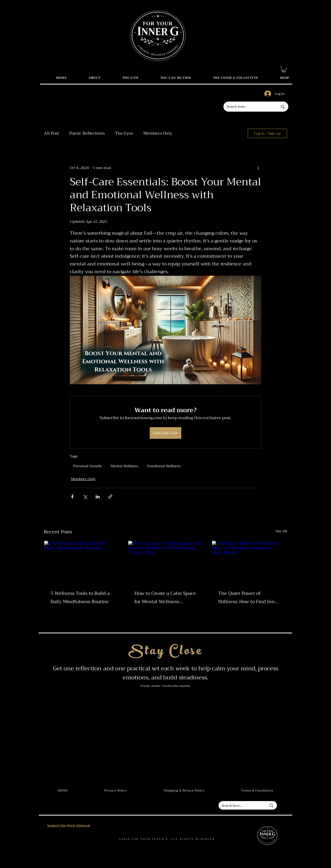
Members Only (158, 133)
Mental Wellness (124, 466)
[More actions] (258, 168)
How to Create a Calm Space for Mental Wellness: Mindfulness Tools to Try (165, 597)
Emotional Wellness (164, 466)
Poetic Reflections (87, 133)
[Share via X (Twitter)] (85, 497)
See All (281, 531)
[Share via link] (110, 497)
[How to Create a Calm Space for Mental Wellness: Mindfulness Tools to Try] (166, 562)
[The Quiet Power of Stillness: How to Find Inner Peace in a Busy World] (249, 562)
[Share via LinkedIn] (98, 497)
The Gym (124, 133)
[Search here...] (248, 107)
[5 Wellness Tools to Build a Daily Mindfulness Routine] (82, 562)
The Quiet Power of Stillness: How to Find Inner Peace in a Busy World (249, 597)
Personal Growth (87, 466)
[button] (284, 70)
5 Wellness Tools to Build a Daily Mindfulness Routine (80, 597)
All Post (51, 133)
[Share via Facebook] (72, 497)
